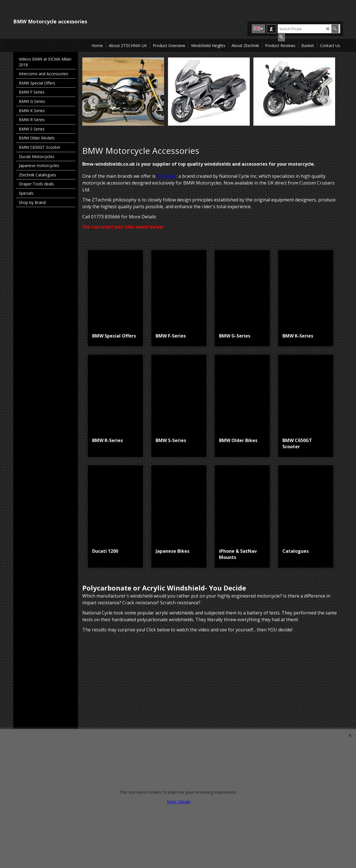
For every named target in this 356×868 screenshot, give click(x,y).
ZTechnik (167, 176)
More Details (179, 802)
